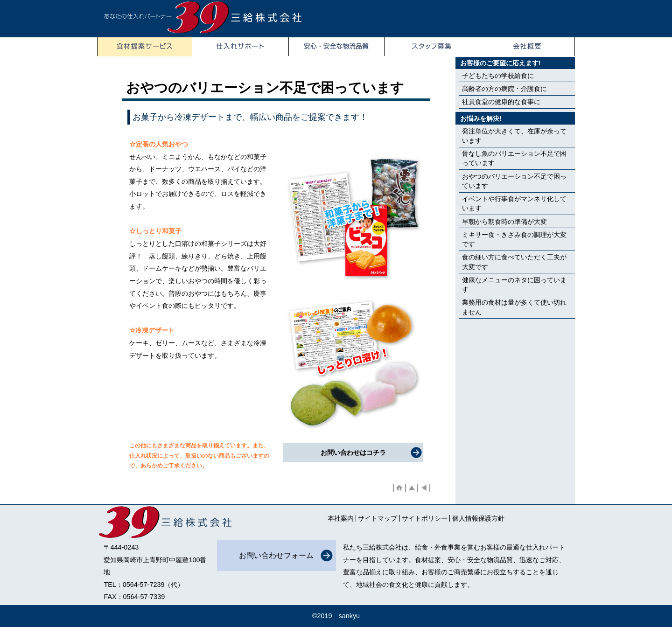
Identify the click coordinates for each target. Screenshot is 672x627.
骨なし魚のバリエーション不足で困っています (514, 158)
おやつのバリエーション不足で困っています (514, 181)
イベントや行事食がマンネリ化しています (514, 203)
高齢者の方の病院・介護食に (504, 89)
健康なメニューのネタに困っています (514, 285)
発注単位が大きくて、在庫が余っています (514, 136)
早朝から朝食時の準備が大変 (504, 222)
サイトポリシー (425, 518)
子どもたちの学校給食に (498, 76)
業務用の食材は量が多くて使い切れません (514, 307)
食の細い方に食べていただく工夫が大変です (514, 262)
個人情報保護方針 (478, 518)
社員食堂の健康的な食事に (501, 102)
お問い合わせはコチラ (353, 453)
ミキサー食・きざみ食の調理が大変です (514, 239)
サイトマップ (378, 518)
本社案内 (341, 518)
